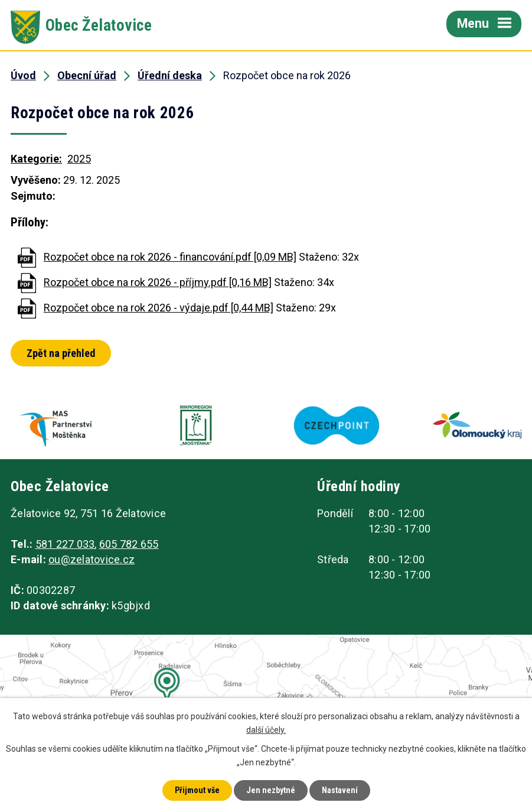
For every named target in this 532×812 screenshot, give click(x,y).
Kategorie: (36, 159)
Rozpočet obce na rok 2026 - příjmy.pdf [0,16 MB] (158, 282)
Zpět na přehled (61, 353)
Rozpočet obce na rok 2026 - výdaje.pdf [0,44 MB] (159, 308)
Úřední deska (170, 75)
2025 (79, 159)
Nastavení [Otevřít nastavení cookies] (340, 790)
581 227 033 (65, 544)
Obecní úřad (87, 75)
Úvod (23, 75)
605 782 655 (129, 544)
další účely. (266, 730)
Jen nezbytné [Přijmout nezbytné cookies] (271, 790)
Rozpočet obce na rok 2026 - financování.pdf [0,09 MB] (170, 257)
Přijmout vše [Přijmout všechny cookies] (197, 790)
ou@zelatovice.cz (92, 559)
